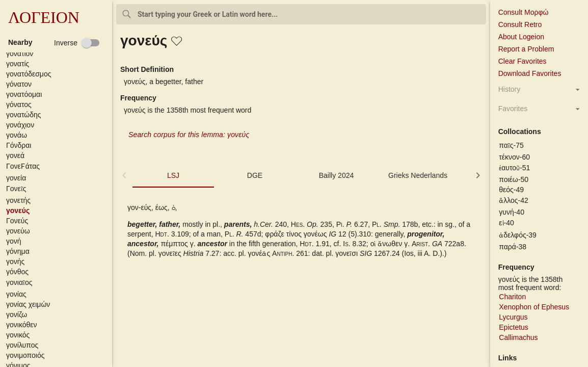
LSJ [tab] (173, 175)
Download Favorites (530, 73)
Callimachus (518, 337)
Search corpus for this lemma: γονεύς (189, 135)
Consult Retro (520, 24)
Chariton (512, 297)
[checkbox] (77, 43)
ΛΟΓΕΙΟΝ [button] (44, 17)
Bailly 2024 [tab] (337, 175)
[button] (58, 54)
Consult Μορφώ (524, 12)
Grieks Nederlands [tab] (418, 175)
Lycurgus (513, 317)
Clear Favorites (523, 61)
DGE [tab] (255, 175)
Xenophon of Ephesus (534, 307)
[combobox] (301, 14)
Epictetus (514, 327)
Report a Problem (526, 49)
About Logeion (521, 37)
